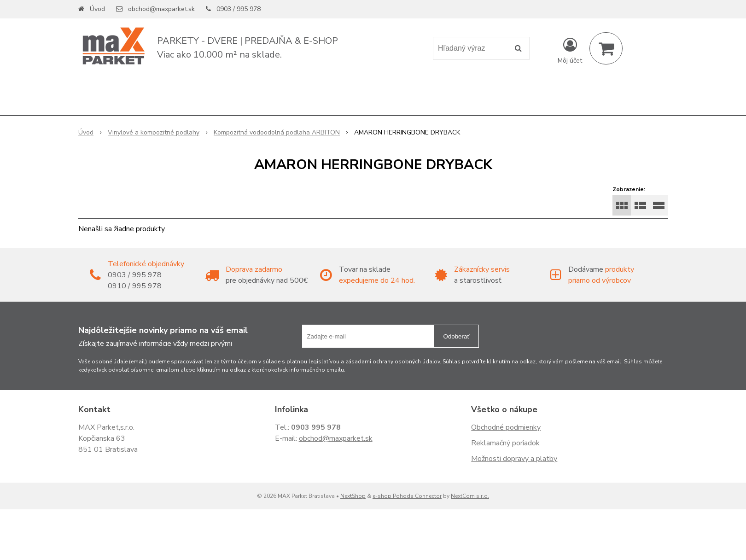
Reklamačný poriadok (505, 443)
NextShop (353, 496)
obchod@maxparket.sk (161, 9)
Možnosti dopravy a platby (514, 459)
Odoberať (457, 336)
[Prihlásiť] (570, 50)
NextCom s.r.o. (470, 496)
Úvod (97, 9)
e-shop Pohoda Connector (407, 496)
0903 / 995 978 (239, 9)
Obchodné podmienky (506, 427)
